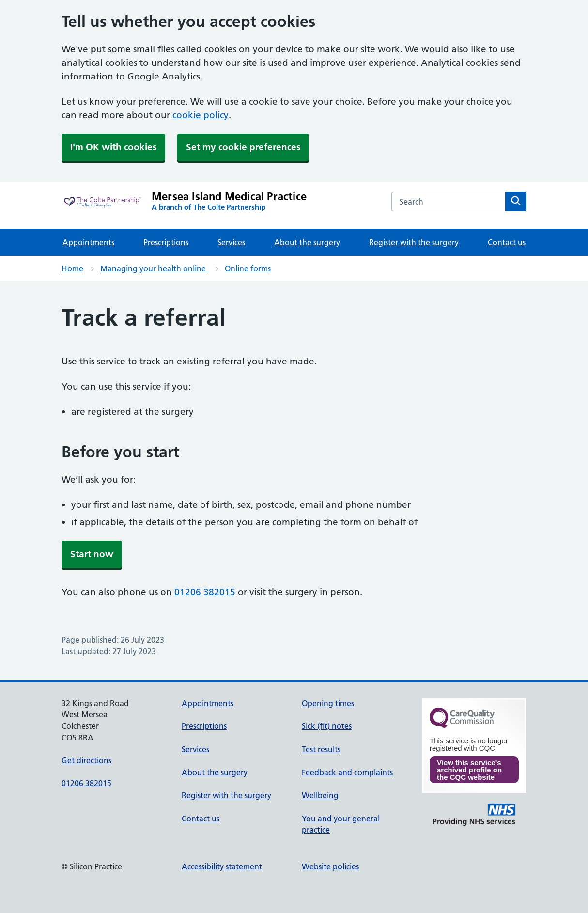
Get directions (86, 760)
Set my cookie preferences (243, 147)
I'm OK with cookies (113, 147)
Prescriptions (166, 242)
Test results (321, 749)
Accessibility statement (222, 866)
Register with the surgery (414, 242)
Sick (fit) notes (327, 726)
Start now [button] (92, 554)
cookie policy (201, 115)
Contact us (507, 242)
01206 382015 (205, 592)
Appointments (88, 242)
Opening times (328, 703)
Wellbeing (320, 795)
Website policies (330, 866)
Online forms (248, 268)
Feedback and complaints (347, 772)
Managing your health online (154, 268)
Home (72, 268)
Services (231, 242)
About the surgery (307, 242)
